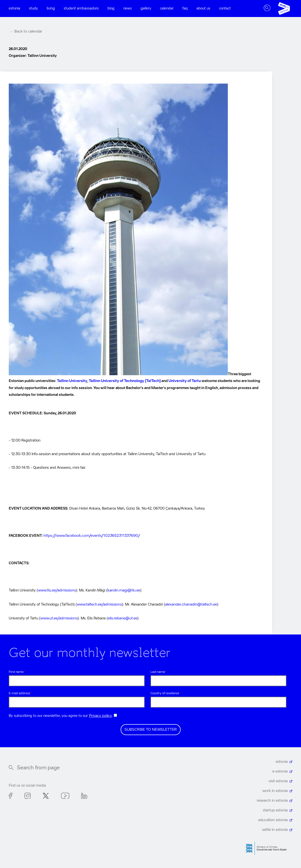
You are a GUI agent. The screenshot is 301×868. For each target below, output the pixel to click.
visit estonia (278, 780)
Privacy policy (100, 714)
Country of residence (165, 692)
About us (203, 9)
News (128, 9)
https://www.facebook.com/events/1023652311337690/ (90, 535)
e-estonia (280, 770)
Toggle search (267, 9)
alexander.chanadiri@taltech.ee (189, 603)
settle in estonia (275, 828)
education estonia (274, 818)
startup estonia (276, 809)
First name (16, 670)
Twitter (46, 795)
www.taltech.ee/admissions (99, 603)
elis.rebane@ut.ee (122, 617)
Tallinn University (71, 381)
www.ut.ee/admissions (59, 617)
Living (51, 9)
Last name (158, 670)
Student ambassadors (81, 9)
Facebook (11, 795)
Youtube (65, 795)
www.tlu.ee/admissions (57, 590)
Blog (111, 9)
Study (33, 9)
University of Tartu (180, 381)
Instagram (28, 795)
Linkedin (84, 795)
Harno (268, 846)
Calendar (167, 9)
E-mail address (19, 692)
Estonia (14, 9)
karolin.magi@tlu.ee (123, 590)
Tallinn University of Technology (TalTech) (122, 381)
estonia (282, 760)
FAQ (185, 9)
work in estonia (276, 789)
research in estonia (273, 799)
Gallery (146, 9)
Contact (225, 9)
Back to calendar (28, 32)
